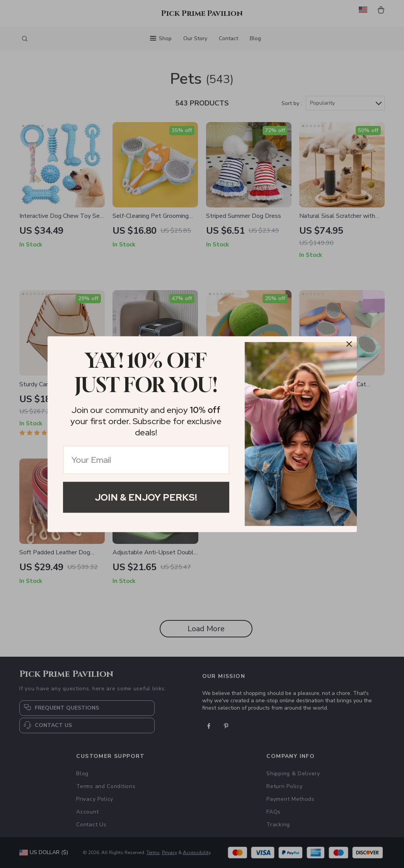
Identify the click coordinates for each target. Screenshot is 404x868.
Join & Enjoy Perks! (146, 497)
